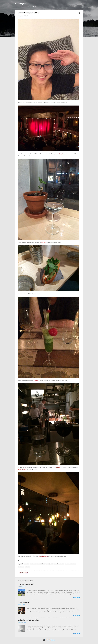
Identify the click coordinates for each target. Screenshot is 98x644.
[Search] (82, 4)
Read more (77, 597)
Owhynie (22, 4)
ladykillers (50, 564)
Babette (58, 467)
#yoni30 (21, 564)
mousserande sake (70, 564)
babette (27, 564)
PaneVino (21, 567)
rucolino (28, 567)
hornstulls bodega (42, 564)
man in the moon (59, 564)
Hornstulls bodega (43, 556)
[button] (79, 13)
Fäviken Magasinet (24, 602)
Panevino (36, 381)
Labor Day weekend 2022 (26, 584)
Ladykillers (62, 154)
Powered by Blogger (49, 640)
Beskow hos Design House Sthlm (28, 620)
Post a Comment (24, 573)
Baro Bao (43, 243)
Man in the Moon (22, 469)
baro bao (33, 564)
